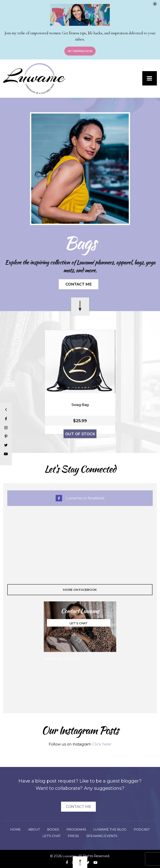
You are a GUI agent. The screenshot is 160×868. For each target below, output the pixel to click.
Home (14, 829)
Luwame (69, 856)
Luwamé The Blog (111, 829)
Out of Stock (80, 434)
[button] (149, 79)
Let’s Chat (51, 836)
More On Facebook (80, 590)
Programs (76, 829)
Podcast (143, 829)
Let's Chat (78, 623)
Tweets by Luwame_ (62, 659)
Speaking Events (102, 836)
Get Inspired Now (80, 51)
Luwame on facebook (80, 498)
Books (53, 829)
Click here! (102, 744)
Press (74, 836)
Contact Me (78, 284)
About (33, 829)
